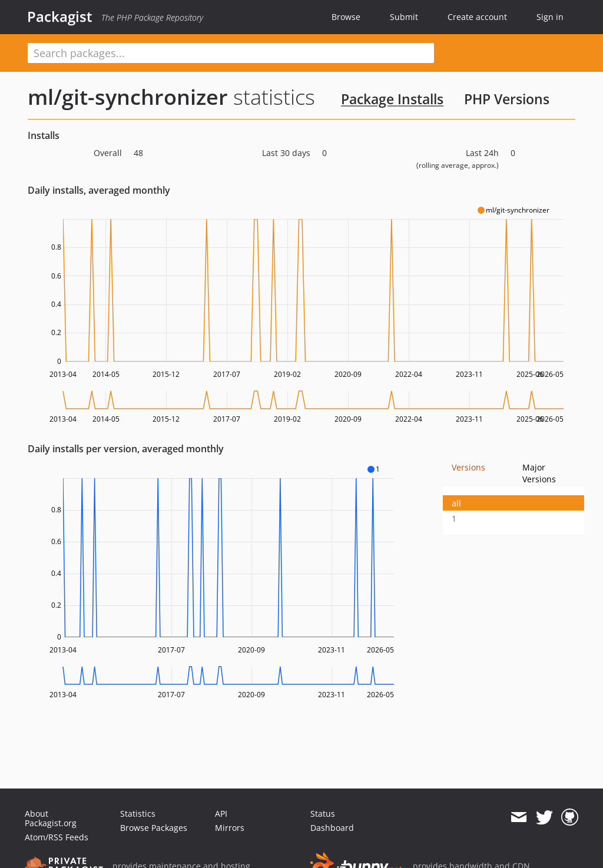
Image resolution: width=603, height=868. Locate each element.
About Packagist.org (51, 818)
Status (323, 814)
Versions (468, 467)
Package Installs (392, 99)
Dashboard (332, 828)
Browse (346, 17)
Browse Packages (154, 828)
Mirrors (230, 828)
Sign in (550, 17)
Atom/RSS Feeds (57, 837)
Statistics (138, 814)
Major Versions (539, 473)
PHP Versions (507, 99)
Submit (404, 17)
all (456, 503)
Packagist (60, 16)
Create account (477, 17)
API (221, 814)
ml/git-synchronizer (128, 97)
